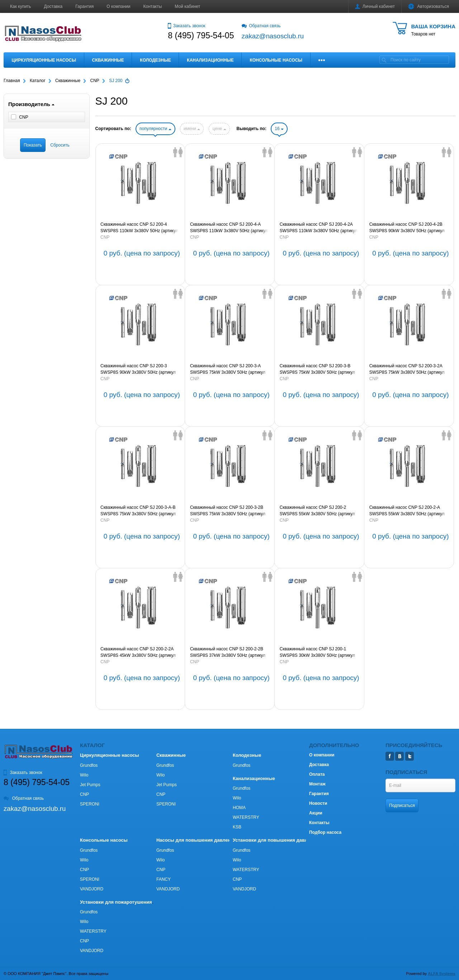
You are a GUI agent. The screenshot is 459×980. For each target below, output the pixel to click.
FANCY (164, 879)
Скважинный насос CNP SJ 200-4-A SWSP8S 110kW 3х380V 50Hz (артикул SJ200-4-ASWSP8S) (229, 228)
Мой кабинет (187, 6)
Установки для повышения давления (276, 840)
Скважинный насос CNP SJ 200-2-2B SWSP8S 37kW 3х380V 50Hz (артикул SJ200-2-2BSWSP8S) (228, 652)
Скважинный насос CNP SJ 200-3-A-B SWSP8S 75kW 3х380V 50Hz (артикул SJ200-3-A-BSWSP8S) (138, 511)
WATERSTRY (246, 817)
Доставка (53, 6)
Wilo (84, 775)
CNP (105, 237)
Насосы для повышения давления (196, 840)
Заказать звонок (186, 26)
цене (219, 129)
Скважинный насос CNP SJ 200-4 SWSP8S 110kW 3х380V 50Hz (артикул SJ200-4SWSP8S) (139, 228)
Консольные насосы (276, 60)
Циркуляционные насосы (44, 60)
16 (279, 129)
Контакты (153, 6)
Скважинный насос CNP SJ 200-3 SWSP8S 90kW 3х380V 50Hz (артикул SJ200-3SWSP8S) (138, 369)
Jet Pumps (90, 785)
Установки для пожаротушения (116, 902)
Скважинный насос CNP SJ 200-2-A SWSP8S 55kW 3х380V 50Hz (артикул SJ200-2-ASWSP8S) (407, 511)
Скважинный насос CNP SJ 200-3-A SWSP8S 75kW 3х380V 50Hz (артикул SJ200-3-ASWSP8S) (228, 369)
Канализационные (210, 60)
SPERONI (90, 804)
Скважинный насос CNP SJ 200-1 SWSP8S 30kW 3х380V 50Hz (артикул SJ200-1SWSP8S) (317, 652)
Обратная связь (261, 26)
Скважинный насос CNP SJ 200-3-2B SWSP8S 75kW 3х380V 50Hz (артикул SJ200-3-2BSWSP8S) (228, 511)
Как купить (21, 6)
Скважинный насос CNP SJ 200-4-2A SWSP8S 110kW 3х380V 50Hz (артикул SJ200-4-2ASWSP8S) (319, 228)
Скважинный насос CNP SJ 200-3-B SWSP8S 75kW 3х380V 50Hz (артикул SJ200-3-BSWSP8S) (317, 369)
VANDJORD (92, 889)
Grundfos (89, 765)
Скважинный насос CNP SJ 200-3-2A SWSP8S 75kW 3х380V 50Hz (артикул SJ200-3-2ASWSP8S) (407, 369)
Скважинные (108, 60)
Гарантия (84, 6)
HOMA (239, 808)
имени (192, 129)
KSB (237, 827)
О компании (118, 6)
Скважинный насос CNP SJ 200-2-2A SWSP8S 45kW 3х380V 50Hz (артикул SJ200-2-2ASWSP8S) (138, 652)
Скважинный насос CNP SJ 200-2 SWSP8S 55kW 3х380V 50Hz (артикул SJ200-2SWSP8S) (317, 511)
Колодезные (155, 60)
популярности (155, 129)
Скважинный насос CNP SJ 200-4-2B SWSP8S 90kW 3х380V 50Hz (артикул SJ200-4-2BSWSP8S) (407, 228)
